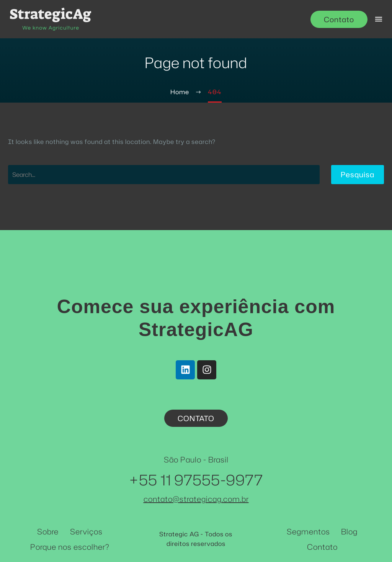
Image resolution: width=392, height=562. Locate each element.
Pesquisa (358, 174)
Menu (379, 19)
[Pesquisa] (164, 175)
